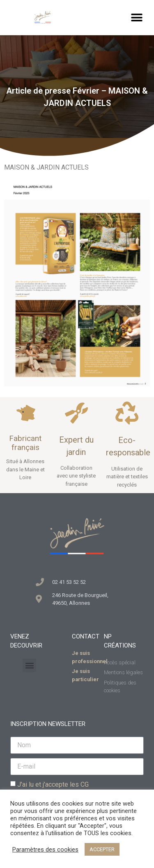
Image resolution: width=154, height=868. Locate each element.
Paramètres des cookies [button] (45, 850)
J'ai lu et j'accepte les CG (53, 784)
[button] (137, 17)
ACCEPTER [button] (102, 849)
